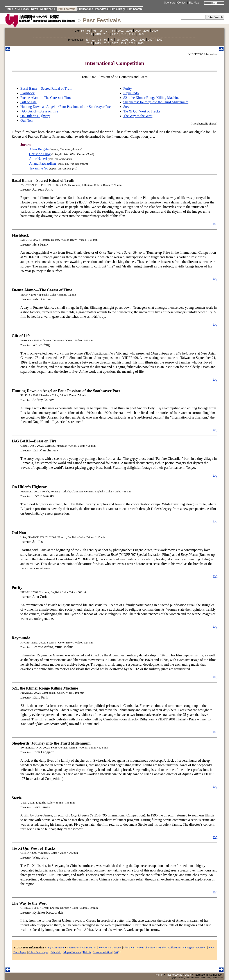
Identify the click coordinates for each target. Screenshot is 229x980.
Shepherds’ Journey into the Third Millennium (156, 102)
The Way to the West (138, 116)
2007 (146, 31)
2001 (121, 31)
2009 (155, 31)
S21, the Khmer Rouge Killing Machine (151, 98)
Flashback (28, 93)
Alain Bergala (39, 149)
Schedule (56, 952)
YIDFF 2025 (22, 9)
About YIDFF (48, 9)
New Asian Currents (110, 947)
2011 (89, 34)
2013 (98, 34)
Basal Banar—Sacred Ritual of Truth (46, 88)
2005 (138, 31)
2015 (106, 34)
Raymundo (131, 93)
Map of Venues (72, 952)
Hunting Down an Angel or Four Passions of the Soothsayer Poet (66, 107)
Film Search (134, 9)
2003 (129, 31)
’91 (88, 31)
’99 (113, 31)
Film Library (117, 9)
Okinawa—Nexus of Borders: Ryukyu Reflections (152, 947)
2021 (132, 34)
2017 (115, 34)
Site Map (194, 3)
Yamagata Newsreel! (195, 947)
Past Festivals (67, 9)
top (215, 224)
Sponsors (170, 3)
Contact (182, 3)
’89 (82, 31)
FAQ (117, 952)
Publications (85, 9)
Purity (128, 88)
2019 (124, 34)
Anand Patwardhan (43, 163)
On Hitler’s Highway (35, 116)
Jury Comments (55, 947)
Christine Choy (40, 154)
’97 (107, 31)
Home (9, 9)
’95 (101, 31)
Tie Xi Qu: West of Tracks (142, 111)
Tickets (87, 952)
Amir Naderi (38, 159)
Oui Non (27, 120)
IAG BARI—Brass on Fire (39, 111)
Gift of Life (29, 102)
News (35, 9)
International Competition (82, 947)
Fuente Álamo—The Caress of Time (46, 98)
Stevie (128, 107)
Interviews (101, 9)
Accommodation (102, 952)
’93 (95, 31)
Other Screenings (38, 952)
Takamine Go (39, 168)
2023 (141, 34)
